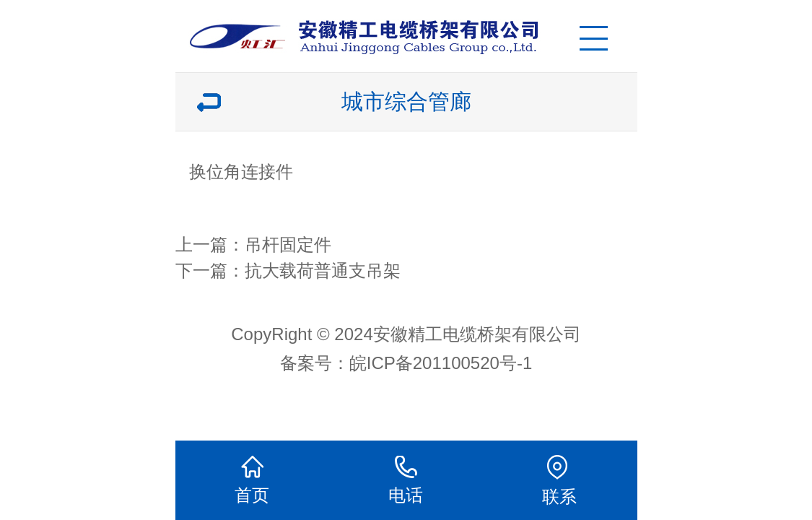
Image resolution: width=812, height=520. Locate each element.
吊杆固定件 (288, 244)
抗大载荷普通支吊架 (323, 270)
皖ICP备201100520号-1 (441, 363)
